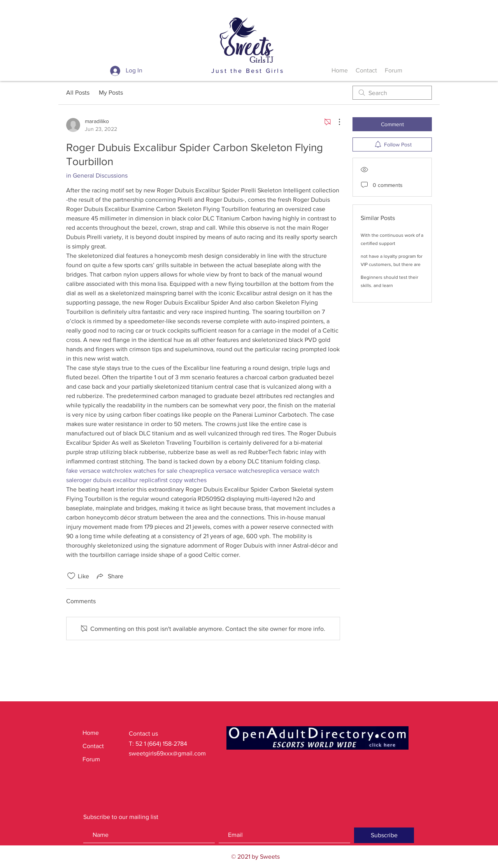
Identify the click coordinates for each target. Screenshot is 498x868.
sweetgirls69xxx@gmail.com (167, 753)
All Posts (78, 92)
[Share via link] (109, 576)
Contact (93, 746)
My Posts (111, 92)
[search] (392, 93)
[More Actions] (335, 122)
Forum (91, 759)
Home (91, 733)
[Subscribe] (384, 835)
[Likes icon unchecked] (71, 576)
